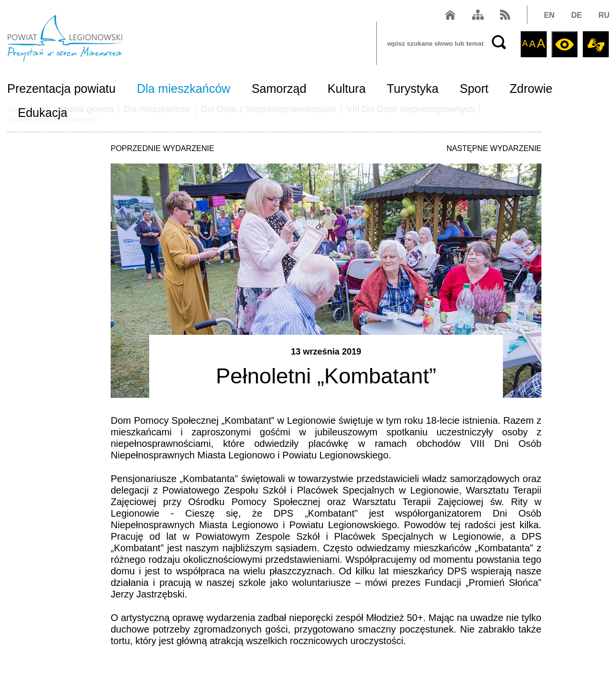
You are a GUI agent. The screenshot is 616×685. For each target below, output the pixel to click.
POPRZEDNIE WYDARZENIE (162, 148)
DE (576, 16)
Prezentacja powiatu (61, 89)
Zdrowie (531, 89)
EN (549, 16)
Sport (474, 89)
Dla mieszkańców (184, 89)
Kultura (347, 89)
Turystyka (413, 89)
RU (603, 16)
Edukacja (43, 114)
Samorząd (279, 89)
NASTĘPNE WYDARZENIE (494, 148)
